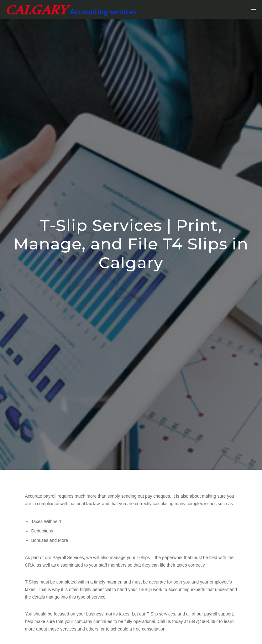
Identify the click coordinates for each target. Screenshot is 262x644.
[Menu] (252, 9)
